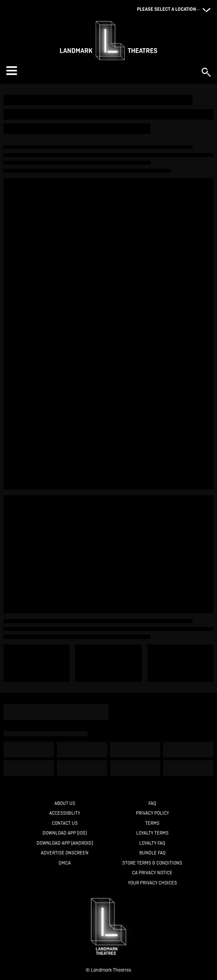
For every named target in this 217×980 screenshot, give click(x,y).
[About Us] (65, 803)
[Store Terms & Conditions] (152, 863)
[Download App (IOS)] (65, 833)
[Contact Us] (65, 823)
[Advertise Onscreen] (65, 853)
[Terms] (152, 823)
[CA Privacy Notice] (152, 873)
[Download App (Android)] (65, 843)
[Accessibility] (65, 813)
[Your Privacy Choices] (152, 883)
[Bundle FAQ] (152, 853)
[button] (100, 71)
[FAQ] (152, 803)
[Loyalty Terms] (152, 833)
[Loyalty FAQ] (152, 843)
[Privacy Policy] (152, 813)
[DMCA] (65, 863)
